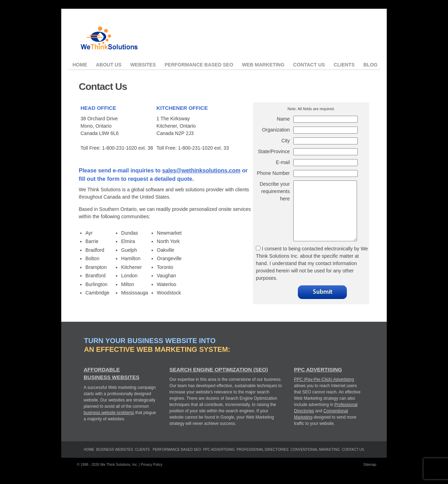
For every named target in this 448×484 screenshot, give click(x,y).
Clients (344, 65)
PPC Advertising (318, 382)
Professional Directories (262, 462)
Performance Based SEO (199, 65)
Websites (143, 65)
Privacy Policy (152, 477)
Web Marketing (263, 65)
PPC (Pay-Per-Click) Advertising (324, 392)
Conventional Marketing (315, 462)
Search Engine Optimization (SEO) (219, 382)
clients (142, 462)
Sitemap (370, 477)
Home (80, 65)
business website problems (109, 425)
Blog (370, 65)
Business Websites (115, 462)
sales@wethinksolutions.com (201, 170)
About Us (109, 65)
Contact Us (309, 65)
